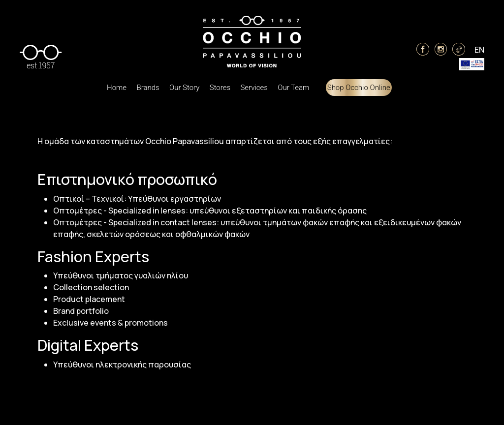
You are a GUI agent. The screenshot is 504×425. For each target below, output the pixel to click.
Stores (220, 88)
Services (254, 88)
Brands (148, 88)
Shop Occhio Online (359, 88)
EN (479, 50)
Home (117, 88)
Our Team (293, 88)
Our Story (184, 88)
